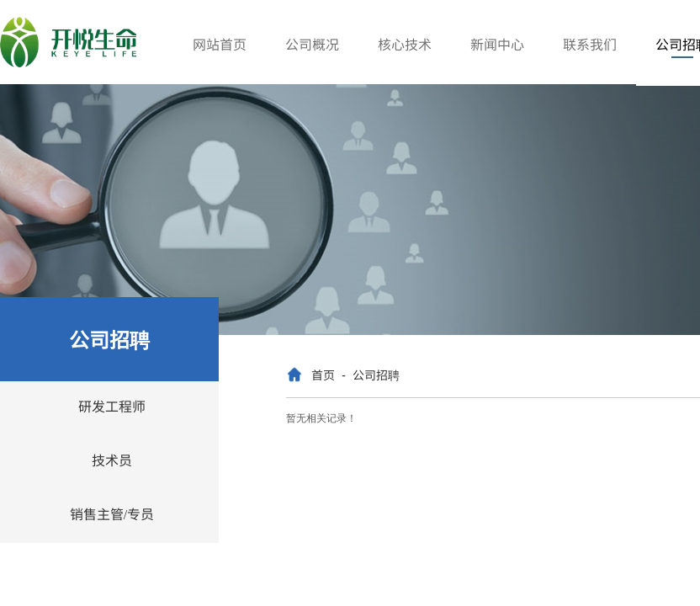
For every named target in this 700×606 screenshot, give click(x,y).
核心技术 (405, 44)
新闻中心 (497, 44)
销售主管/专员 (112, 513)
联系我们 (590, 44)
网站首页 (220, 44)
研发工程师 (112, 406)
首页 (323, 375)
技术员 (112, 460)
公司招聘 (376, 375)
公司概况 (312, 44)
